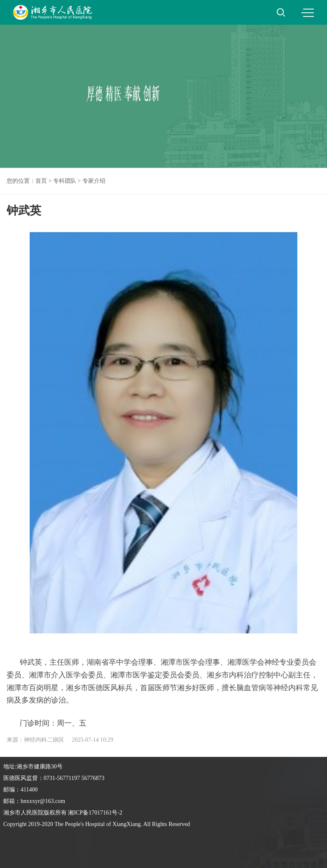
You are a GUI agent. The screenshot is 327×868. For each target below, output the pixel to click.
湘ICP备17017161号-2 (95, 813)
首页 (41, 181)
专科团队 (65, 181)
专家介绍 (94, 181)
